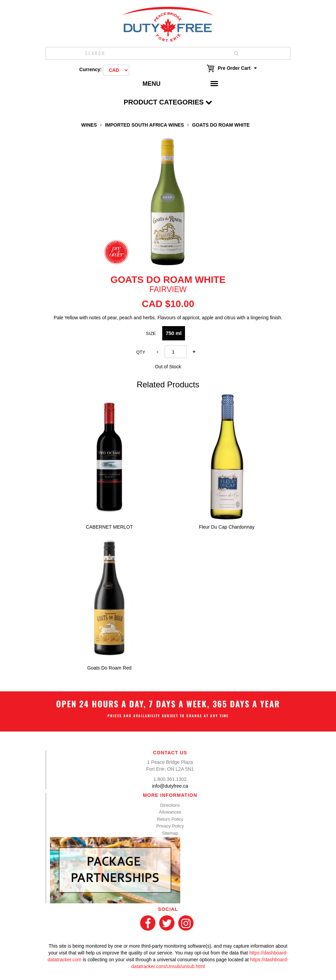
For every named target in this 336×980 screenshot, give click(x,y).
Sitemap (170, 833)
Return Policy (170, 819)
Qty (141, 352)
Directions (170, 805)
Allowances (170, 812)
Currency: (90, 69)
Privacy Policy (170, 826)
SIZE (151, 333)
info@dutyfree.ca (170, 786)
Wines (89, 125)
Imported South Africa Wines (145, 125)
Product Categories (168, 102)
